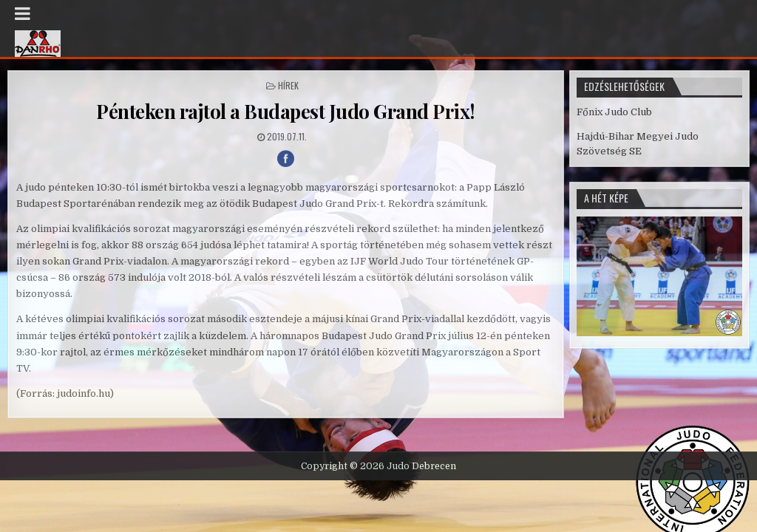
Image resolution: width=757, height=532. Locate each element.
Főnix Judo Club (614, 112)
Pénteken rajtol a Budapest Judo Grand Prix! (286, 111)
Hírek (288, 85)
